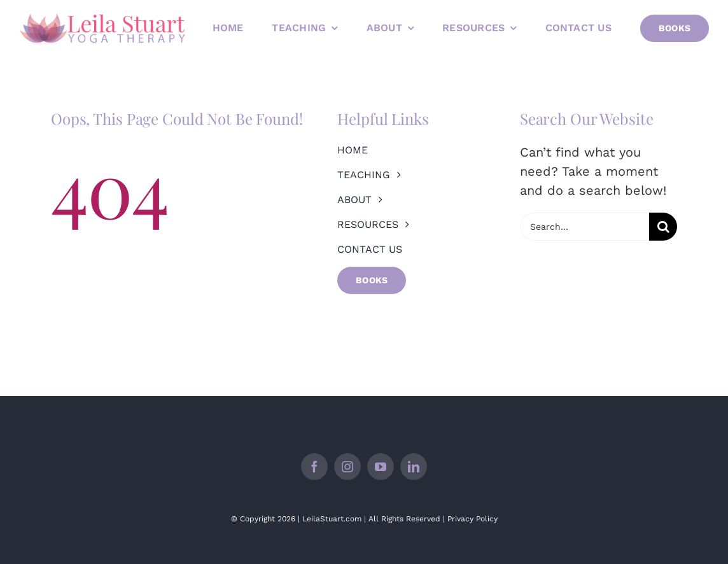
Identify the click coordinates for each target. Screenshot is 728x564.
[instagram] (347, 467)
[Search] (663, 227)
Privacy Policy (472, 519)
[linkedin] (414, 467)
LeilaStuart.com (332, 519)
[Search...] (584, 227)
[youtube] (381, 467)
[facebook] (314, 467)
